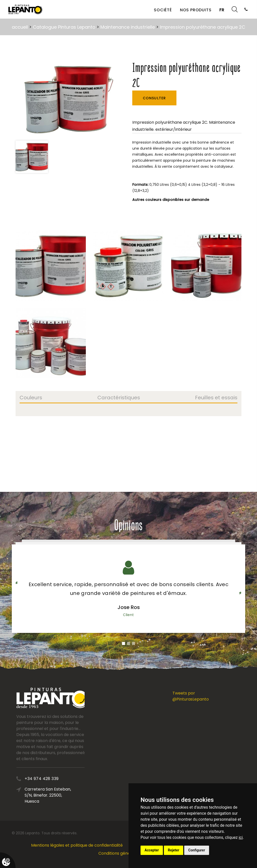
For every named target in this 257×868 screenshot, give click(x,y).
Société (163, 10)
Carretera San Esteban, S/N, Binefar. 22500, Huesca (74, 795)
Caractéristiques (119, 398)
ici (241, 837)
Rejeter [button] (174, 850)
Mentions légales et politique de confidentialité (77, 845)
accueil (20, 27)
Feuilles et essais (216, 398)
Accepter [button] (152, 850)
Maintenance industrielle (128, 27)
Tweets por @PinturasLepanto (191, 696)
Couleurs (31, 398)
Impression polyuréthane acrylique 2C (203, 27)
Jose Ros (129, 607)
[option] (67, 99)
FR (222, 10)
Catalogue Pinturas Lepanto (64, 27)
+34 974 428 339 (68, 779)
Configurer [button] (197, 850)
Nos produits (196, 10)
